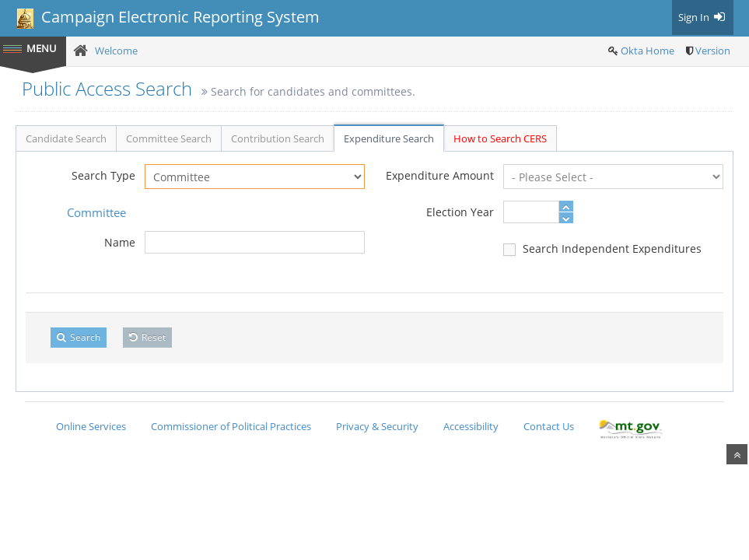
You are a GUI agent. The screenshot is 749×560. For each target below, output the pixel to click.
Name (120, 242)
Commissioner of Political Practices (231, 426)
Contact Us (549, 426)
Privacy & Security (377, 426)
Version (713, 51)
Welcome (116, 51)
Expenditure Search (389, 138)
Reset (147, 337)
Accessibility (471, 426)
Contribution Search (278, 138)
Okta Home (647, 51)
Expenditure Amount (440, 175)
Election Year (460, 212)
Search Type (103, 175)
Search (79, 337)
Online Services (91, 426)
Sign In (703, 17)
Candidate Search (66, 138)
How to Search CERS (500, 138)
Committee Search (169, 138)
